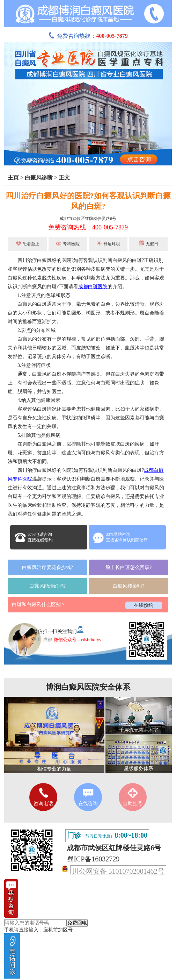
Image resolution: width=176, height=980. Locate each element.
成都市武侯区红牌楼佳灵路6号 (88, 219)
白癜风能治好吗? (47, 586)
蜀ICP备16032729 (93, 859)
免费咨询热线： (88, 36)
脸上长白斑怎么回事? (129, 567)
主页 (13, 177)
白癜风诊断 (39, 177)
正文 (64, 177)
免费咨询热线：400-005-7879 (88, 227)
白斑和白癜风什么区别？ (39, 605)
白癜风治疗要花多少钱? (47, 567)
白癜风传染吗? (129, 586)
